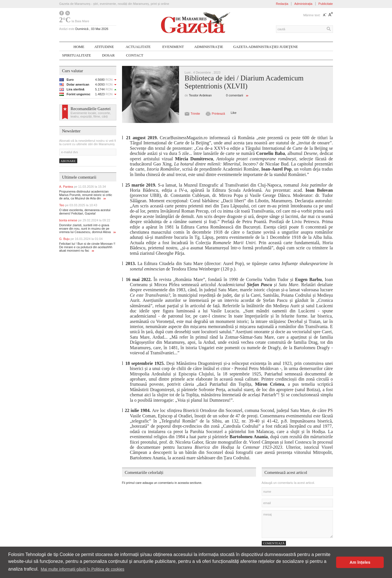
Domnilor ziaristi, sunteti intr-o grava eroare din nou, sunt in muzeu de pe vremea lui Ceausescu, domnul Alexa (88, 229)
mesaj (297, 524)
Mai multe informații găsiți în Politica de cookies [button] (83, 569)
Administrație (209, 47)
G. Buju (81, 239)
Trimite (195, 114)
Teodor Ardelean (200, 95)
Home (79, 47)
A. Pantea (83, 187)
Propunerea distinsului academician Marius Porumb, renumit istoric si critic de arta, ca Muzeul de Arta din (86, 195)
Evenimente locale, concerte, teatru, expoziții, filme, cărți (91, 115)
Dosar (108, 55)
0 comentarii (235, 95)
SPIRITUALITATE (77, 55)
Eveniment (173, 47)
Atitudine (104, 47)
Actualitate (138, 47)
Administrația (303, 4)
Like (233, 113)
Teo (78, 205)
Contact (135, 55)
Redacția (282, 4)
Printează (218, 114)
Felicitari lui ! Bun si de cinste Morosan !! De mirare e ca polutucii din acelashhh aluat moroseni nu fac (87, 247)
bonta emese (85, 220)
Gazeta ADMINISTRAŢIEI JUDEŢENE (266, 47)
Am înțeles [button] (360, 562)
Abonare (68, 161)
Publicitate (326, 4)
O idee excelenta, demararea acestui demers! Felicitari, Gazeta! (85, 212)
